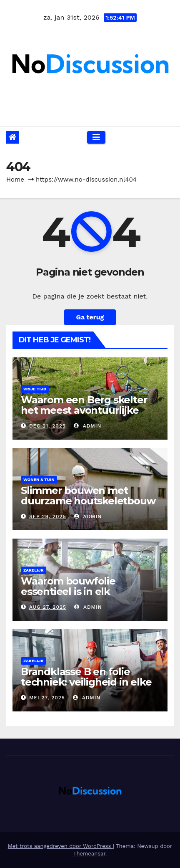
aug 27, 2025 (48, 607)
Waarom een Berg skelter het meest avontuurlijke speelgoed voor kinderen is (87, 410)
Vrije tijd (35, 389)
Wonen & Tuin (39, 480)
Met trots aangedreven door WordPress (60, 846)
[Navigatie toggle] (96, 137)
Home (15, 180)
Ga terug (90, 317)
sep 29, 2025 (48, 516)
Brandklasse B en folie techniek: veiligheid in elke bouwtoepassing (86, 682)
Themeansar (89, 854)
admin (87, 426)
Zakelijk (34, 570)
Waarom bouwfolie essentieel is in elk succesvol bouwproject (77, 591)
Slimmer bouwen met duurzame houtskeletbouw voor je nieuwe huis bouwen (90, 501)
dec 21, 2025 (47, 426)
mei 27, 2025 (47, 698)
